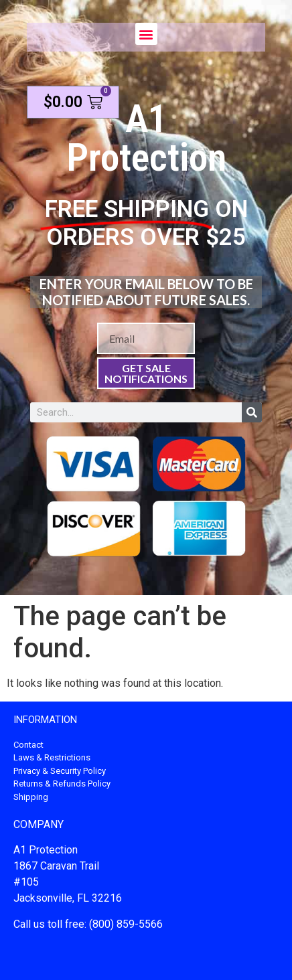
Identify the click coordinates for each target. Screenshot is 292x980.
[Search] (252, 412)
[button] (146, 34)
